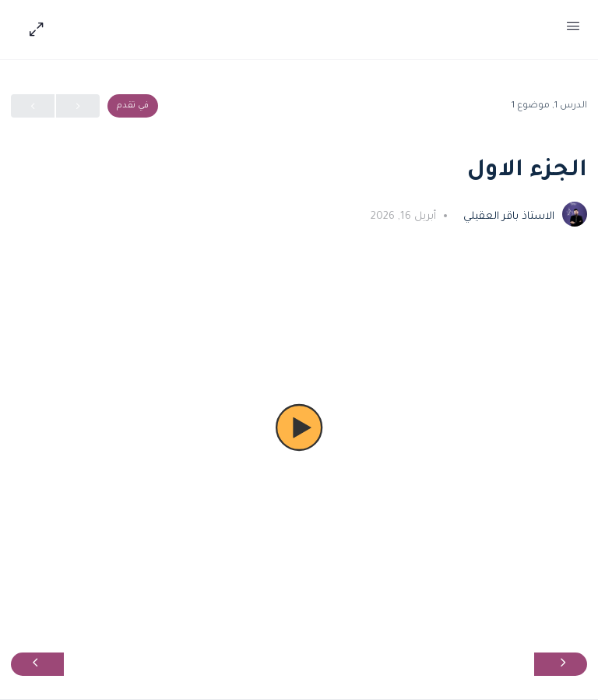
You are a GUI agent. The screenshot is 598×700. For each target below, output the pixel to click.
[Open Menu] (573, 30)
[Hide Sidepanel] (33, 30)
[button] (299, 428)
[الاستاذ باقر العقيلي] (575, 216)
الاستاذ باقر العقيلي (507, 217)
